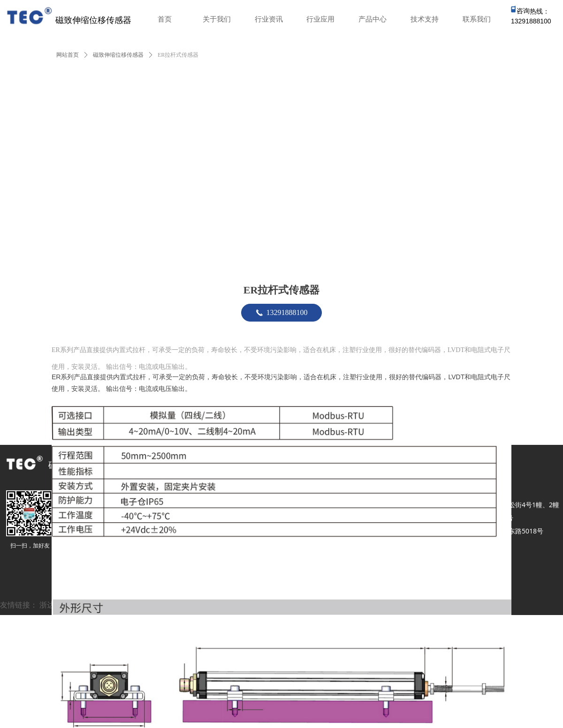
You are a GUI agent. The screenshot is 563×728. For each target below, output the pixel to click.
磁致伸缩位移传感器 (118, 55)
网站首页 (68, 55)
